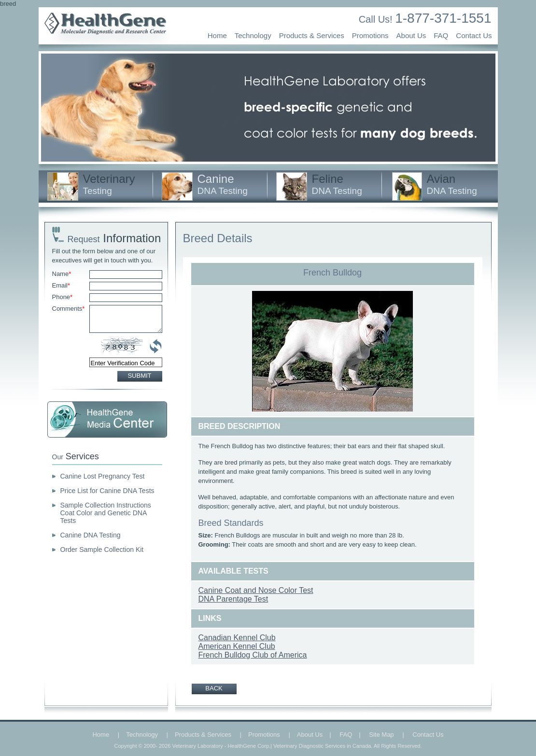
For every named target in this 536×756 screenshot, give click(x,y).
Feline (337, 184)
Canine (223, 184)
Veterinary (109, 184)
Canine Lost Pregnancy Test (103, 476)
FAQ (441, 35)
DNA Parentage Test (233, 599)
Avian (452, 184)
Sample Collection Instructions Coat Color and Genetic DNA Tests (106, 513)
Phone (63, 297)
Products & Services (312, 35)
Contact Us (474, 35)
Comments (69, 309)
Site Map (381, 735)
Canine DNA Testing (91, 535)
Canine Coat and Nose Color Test (256, 590)
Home (217, 35)
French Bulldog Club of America (253, 655)
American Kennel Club (237, 646)
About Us (411, 35)
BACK (214, 688)
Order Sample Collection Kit (102, 550)
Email (61, 285)
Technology (253, 35)
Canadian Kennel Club (237, 638)
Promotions (370, 35)
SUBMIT (139, 376)
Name (62, 274)
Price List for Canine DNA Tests (107, 491)
